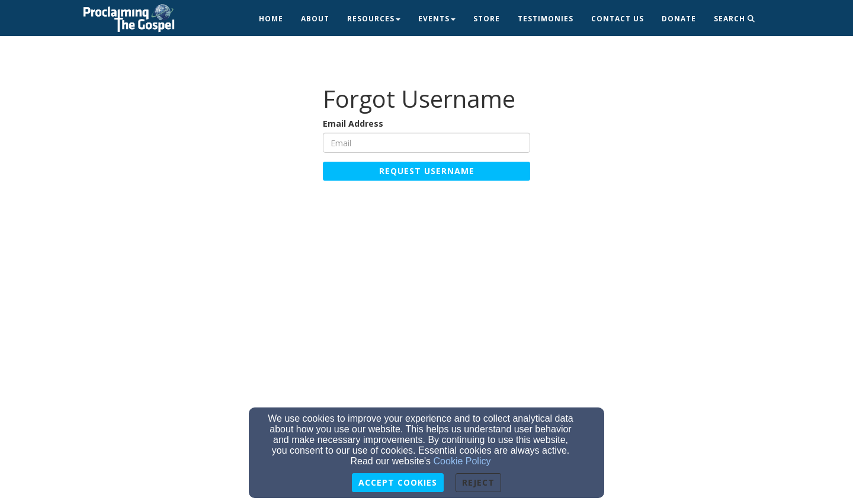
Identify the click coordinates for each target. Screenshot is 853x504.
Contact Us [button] (618, 19)
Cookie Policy (462, 461)
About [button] (315, 19)
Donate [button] (679, 19)
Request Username (427, 171)
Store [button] (487, 19)
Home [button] (271, 19)
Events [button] (437, 19)
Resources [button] (374, 19)
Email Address (353, 123)
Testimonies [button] (546, 19)
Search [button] (735, 19)
